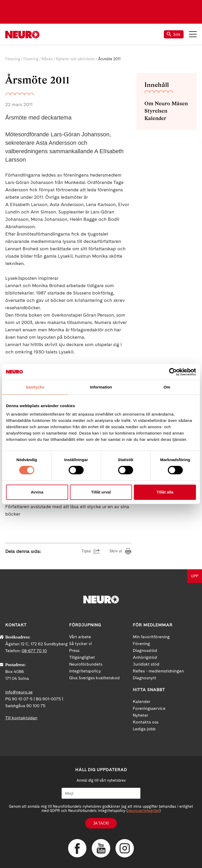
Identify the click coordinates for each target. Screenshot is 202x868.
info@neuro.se (19, 692)
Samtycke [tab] (35, 387)
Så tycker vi (80, 644)
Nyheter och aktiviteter (75, 59)
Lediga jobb (144, 729)
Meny (193, 34)
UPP (195, 576)
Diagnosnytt (145, 678)
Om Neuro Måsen (166, 103)
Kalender (155, 118)
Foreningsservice (149, 708)
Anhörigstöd (145, 657)
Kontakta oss (146, 722)
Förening (13, 59)
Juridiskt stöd (146, 664)
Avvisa (37, 492)
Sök (174, 34)
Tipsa (86, 551)
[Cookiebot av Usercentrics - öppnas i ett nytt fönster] (173, 372)
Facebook (77, 848)
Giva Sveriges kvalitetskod (94, 678)
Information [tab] (101, 387)
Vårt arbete (80, 637)
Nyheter (141, 715)
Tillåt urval (101, 492)
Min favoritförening (151, 637)
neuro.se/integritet (143, 811)
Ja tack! (101, 823)
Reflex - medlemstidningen (158, 671)
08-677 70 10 (34, 651)
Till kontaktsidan (21, 718)
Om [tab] (167, 387)
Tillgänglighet (82, 657)
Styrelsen (156, 111)
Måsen (47, 59)
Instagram (125, 848)
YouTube (101, 848)
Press (74, 650)
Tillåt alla (165, 492)
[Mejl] (101, 793)
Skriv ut (116, 551)
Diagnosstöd (145, 650)
